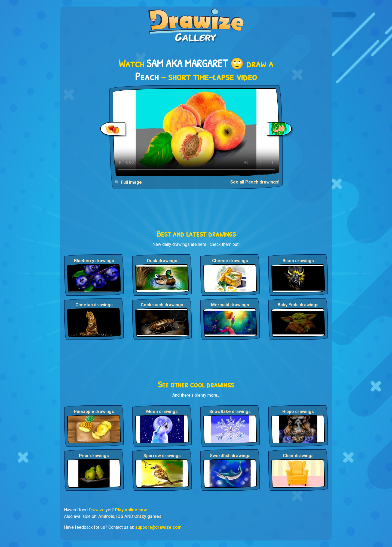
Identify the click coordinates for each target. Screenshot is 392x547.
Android (106, 516)
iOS (120, 516)
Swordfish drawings (230, 456)
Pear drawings (94, 456)
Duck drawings (162, 261)
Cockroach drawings (162, 305)
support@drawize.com (158, 527)
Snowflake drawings (230, 412)
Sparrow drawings (162, 456)
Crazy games (148, 516)
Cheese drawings (230, 261)
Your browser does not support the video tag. (196, 132)
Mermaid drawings (230, 305)
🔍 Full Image (128, 182)
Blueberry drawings (94, 261)
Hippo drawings (298, 412)
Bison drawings (298, 261)
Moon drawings (162, 412)
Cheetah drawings (94, 305)
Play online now (131, 510)
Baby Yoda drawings (298, 305)
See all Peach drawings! (255, 182)
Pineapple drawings (94, 412)
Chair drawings (298, 456)
